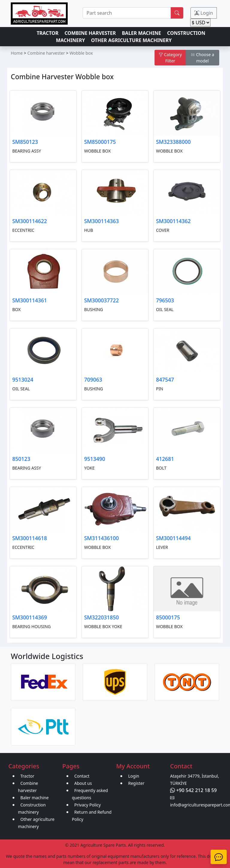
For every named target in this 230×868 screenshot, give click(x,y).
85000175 (168, 617)
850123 (21, 459)
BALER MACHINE (142, 33)
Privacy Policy (87, 805)
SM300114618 (30, 538)
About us (83, 783)
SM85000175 (100, 142)
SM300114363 (102, 221)
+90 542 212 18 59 (193, 790)
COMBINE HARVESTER (90, 33)
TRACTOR (47, 33)
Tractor (27, 776)
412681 (165, 459)
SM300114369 (30, 617)
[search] (127, 13)
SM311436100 (102, 538)
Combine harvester (46, 53)
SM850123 (25, 142)
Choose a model (202, 58)
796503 (165, 300)
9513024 (23, 380)
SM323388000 (173, 142)
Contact (82, 776)
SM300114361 (30, 300)
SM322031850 (102, 617)
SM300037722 (102, 300)
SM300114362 (173, 221)
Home (17, 53)
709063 (93, 380)
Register (136, 783)
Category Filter (170, 58)
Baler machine (34, 798)
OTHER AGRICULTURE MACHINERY (131, 40)
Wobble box (81, 53)
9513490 (95, 459)
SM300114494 (173, 538)
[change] (200, 23)
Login (204, 13)
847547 (165, 380)
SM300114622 (30, 221)
